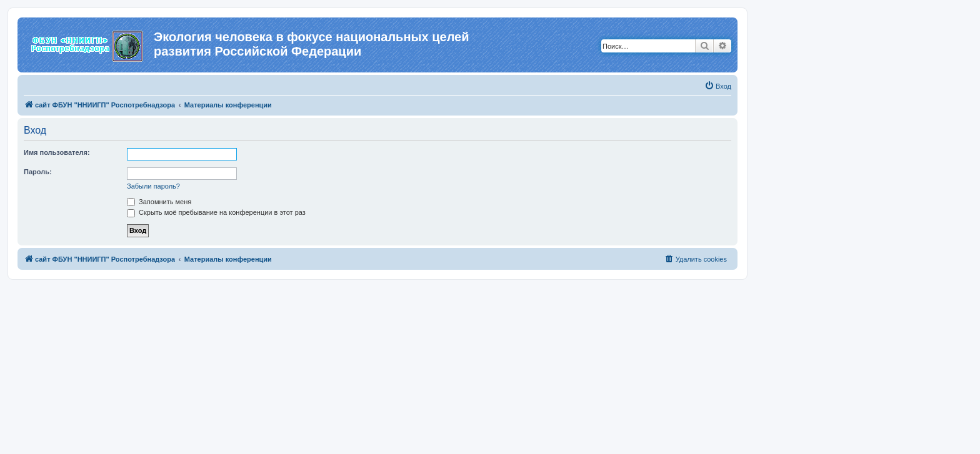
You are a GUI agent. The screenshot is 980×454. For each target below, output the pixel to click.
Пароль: (38, 172)
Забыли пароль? (153, 186)
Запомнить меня (159, 202)
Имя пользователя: (57, 152)
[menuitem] (718, 86)
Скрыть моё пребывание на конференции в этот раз (216, 212)
